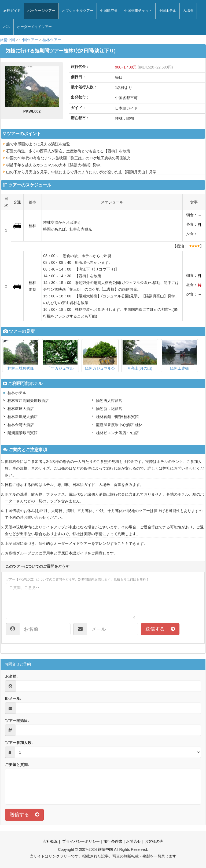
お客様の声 (154, 841)
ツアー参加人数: (19, 743)
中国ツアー (29, 40)
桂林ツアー (52, 40)
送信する (160, 629)
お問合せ (134, 841)
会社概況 (50, 841)
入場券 (188, 11)
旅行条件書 (113, 841)
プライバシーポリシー (80, 841)
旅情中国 (8, 40)
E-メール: (13, 698)
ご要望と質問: (17, 765)
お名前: (11, 676)
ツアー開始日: (17, 721)
